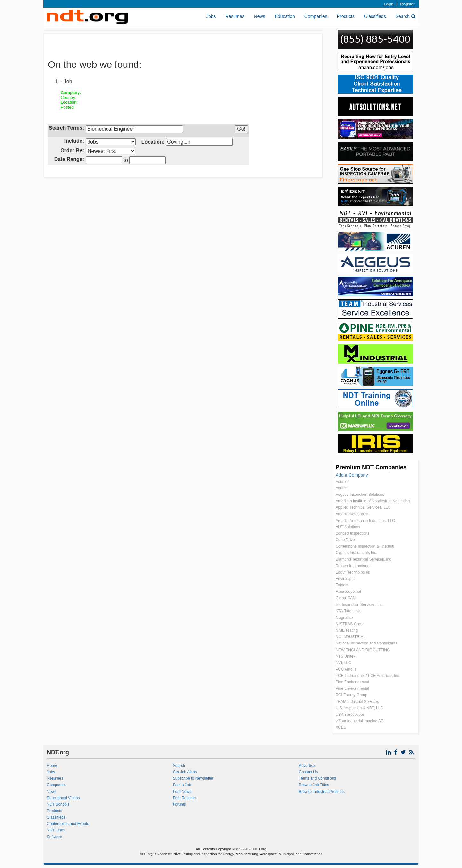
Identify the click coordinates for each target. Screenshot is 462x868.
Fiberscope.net (348, 592)
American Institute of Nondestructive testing (373, 501)
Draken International (353, 566)
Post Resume (184, 798)
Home (52, 766)
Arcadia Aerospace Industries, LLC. (366, 521)
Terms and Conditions (317, 778)
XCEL (341, 727)
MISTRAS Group (350, 624)
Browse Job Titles (314, 785)
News (260, 16)
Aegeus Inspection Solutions (360, 495)
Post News (182, 792)
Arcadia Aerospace (352, 514)
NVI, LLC (343, 663)
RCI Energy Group (351, 695)
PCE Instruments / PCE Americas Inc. (368, 676)
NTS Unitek (345, 656)
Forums (180, 804)
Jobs (211, 16)
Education (285, 16)
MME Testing (347, 630)
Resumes (235, 16)
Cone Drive (345, 540)
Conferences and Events (68, 824)
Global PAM (346, 598)
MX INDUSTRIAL (351, 637)
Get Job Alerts (185, 772)
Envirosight (345, 579)
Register (407, 4)
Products (346, 16)
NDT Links (56, 830)
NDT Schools (58, 804)
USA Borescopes (350, 715)
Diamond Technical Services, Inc (363, 559)
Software (54, 837)
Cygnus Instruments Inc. (356, 553)
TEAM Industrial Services (357, 702)
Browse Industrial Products (322, 792)
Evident (342, 585)
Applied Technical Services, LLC (363, 507)
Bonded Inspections (352, 533)
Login (389, 4)
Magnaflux (344, 618)
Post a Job (182, 785)
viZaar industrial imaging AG (360, 721)
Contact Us (308, 772)
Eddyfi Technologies (353, 572)
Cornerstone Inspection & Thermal (365, 546)
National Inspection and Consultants (366, 643)
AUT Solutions (348, 527)
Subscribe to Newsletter (193, 778)
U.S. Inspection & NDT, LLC (359, 708)
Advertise (307, 766)
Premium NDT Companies (371, 467)
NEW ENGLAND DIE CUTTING (363, 650)
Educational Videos (63, 798)
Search (406, 16)
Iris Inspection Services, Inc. (359, 605)
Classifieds (375, 16)
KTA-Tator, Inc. (348, 611)
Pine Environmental (352, 682)
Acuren (342, 482)
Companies (316, 16)
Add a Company (352, 475)
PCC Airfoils (346, 669)
